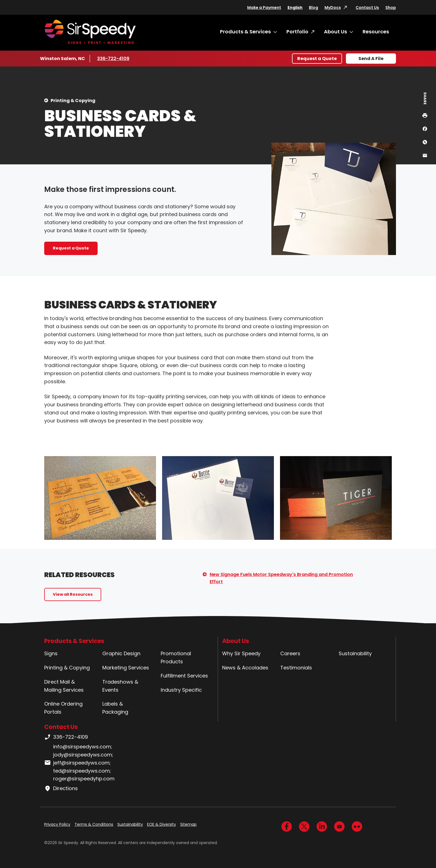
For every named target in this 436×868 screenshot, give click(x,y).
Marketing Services (126, 668)
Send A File (371, 59)
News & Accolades (245, 668)
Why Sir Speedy (241, 653)
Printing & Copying (73, 101)
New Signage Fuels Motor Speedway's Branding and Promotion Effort (281, 578)
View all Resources (73, 594)
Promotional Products (176, 657)
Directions (61, 788)
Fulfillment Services (184, 676)
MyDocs (333, 8)
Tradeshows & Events (120, 686)
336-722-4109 (114, 58)
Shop (391, 8)
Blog (314, 8)
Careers (290, 653)
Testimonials (296, 668)
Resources (376, 32)
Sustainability (355, 653)
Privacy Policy (57, 824)
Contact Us (367, 8)
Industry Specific (181, 690)
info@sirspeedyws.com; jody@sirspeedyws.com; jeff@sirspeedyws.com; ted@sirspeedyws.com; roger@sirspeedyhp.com (79, 763)
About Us (335, 32)
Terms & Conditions (94, 824)
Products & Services (245, 32)
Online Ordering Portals (63, 708)
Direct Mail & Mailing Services (64, 686)
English (295, 8)
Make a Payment (264, 8)
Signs (51, 653)
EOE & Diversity (162, 824)
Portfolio (297, 32)
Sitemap (188, 824)
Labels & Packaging (115, 708)
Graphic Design (121, 653)
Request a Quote (317, 59)
